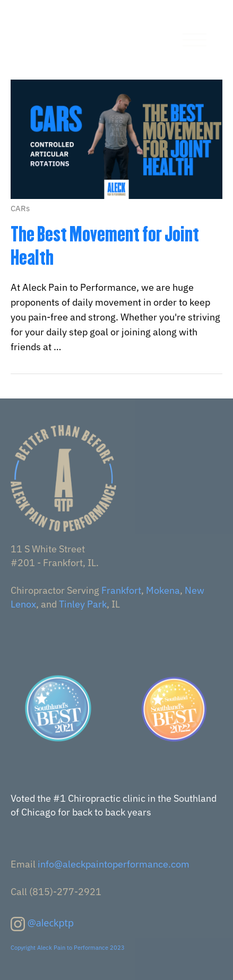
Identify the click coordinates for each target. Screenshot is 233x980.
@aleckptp (51, 923)
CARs (20, 208)
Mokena (163, 590)
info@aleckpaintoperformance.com (114, 864)
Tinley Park (83, 604)
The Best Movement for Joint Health (105, 246)
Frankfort (121, 590)
